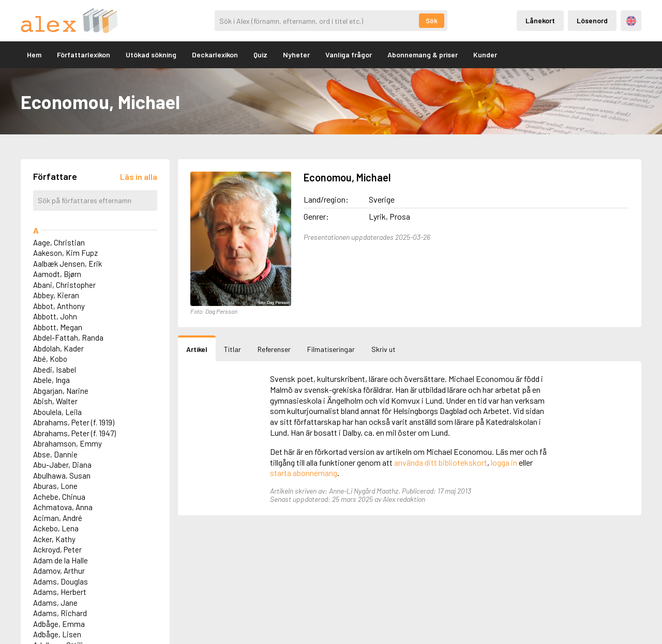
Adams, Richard (60, 613)
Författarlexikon (84, 55)
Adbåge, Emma (59, 624)
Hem (34, 55)
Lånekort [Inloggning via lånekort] (540, 20)
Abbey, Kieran (56, 295)
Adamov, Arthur (59, 571)
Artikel (197, 349)
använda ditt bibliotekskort (441, 462)
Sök (432, 21)
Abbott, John (55, 316)
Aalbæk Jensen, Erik (67, 264)
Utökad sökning (151, 55)
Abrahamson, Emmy (67, 443)
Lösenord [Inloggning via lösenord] (592, 20)
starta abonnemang (304, 473)
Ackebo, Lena (56, 528)
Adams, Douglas (61, 581)
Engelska (631, 21)
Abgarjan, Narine (61, 391)
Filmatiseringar (331, 349)
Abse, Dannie (55, 454)
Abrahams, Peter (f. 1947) (74, 433)
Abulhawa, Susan (62, 476)
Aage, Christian (59, 242)
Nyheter (296, 55)
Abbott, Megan (58, 327)
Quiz (260, 55)
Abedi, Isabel (55, 370)
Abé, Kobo (50, 359)
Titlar (232, 349)
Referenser (274, 349)
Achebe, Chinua (59, 497)
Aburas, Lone (55, 486)
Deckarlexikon (215, 55)
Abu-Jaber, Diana (62, 465)
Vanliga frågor (349, 55)
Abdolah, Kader (58, 348)
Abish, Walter (55, 401)
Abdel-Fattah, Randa (68, 338)
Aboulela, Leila (57, 412)
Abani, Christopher (64, 285)
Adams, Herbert (60, 592)
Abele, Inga (51, 380)
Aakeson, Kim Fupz (65, 253)
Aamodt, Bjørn (57, 274)
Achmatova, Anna (63, 507)
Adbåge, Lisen (57, 634)
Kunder (485, 55)
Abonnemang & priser (423, 55)
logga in (504, 462)
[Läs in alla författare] (139, 177)
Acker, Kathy (54, 539)
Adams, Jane (55, 603)
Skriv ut (383, 349)
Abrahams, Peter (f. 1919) (74, 422)
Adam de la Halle (61, 560)
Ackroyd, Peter (57, 549)
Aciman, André (58, 518)
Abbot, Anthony (59, 306)
